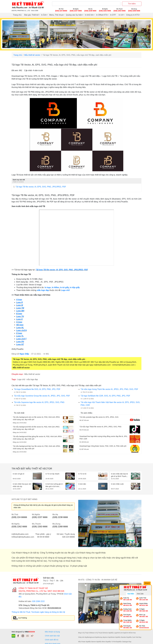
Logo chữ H (21, 330)
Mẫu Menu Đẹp (104, 642)
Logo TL (20, 336)
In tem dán (82, 484)
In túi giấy (64, 287)
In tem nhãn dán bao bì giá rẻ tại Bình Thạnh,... (120, 475)
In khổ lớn (89, 15)
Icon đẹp (108, 637)
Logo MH (20, 311)
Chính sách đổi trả (52, 640)
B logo (19, 314)
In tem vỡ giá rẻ (18, 474)
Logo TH (20, 316)
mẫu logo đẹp (43, 290)
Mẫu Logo (114, 633)
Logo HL (20, 328)
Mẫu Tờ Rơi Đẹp (113, 642)
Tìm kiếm (132, 4)
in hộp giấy (75, 287)
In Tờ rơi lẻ (82, 474)
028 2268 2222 (38, 601)
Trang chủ (17, 15)
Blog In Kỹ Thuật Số (85, 633)
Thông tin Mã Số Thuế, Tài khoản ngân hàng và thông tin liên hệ (38, 612)
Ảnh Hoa (133, 633)
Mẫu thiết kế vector (32, 55)
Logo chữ (65, 290)
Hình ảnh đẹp (121, 633)
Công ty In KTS (132, 15)
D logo (19, 333)
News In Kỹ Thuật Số (97, 633)
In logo (48, 287)
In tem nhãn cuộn (117, 484)
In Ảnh (44, 15)
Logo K (19, 319)
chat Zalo (140, 594)
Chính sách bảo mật (52, 636)
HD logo (20, 325)
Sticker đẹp (114, 637)
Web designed (17, 632)
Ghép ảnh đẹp (83, 637)
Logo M (20, 305)
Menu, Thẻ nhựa (56, 15)
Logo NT (20, 344)
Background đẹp (92, 637)
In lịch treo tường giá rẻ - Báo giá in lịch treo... (55, 485)
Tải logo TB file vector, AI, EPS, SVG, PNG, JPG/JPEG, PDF (40, 187)
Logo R (19, 302)
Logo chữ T (21, 339)
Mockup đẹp (101, 637)
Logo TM (20, 308)
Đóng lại (147, 583)
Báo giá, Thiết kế (31, 15)
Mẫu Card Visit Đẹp (135, 637)
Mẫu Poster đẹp (83, 642)
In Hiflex (55, 287)
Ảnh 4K (128, 633)
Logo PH (20, 342)
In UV (121, 15)
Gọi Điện (131, 594)
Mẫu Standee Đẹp (123, 637)
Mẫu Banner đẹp (93, 642)
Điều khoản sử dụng (52, 632)
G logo (19, 322)
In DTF (113, 15)
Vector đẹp (107, 633)
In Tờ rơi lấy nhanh (52, 474)
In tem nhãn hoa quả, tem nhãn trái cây (22, 485)
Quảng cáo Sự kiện (74, 15)
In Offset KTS (102, 15)
